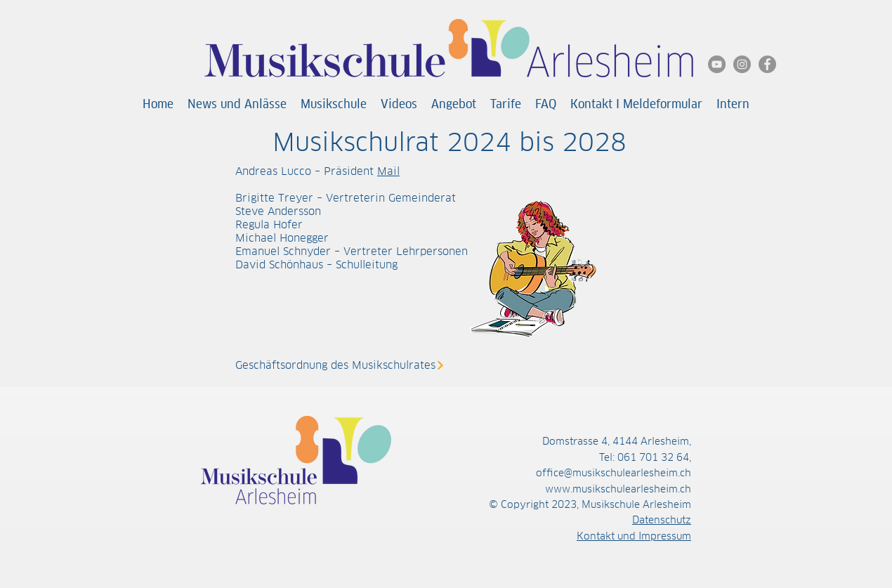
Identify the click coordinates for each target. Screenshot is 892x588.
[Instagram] (742, 64)
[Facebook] (767, 64)
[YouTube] (717, 64)
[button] (334, 104)
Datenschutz (662, 520)
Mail (388, 171)
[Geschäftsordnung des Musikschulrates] (345, 365)
